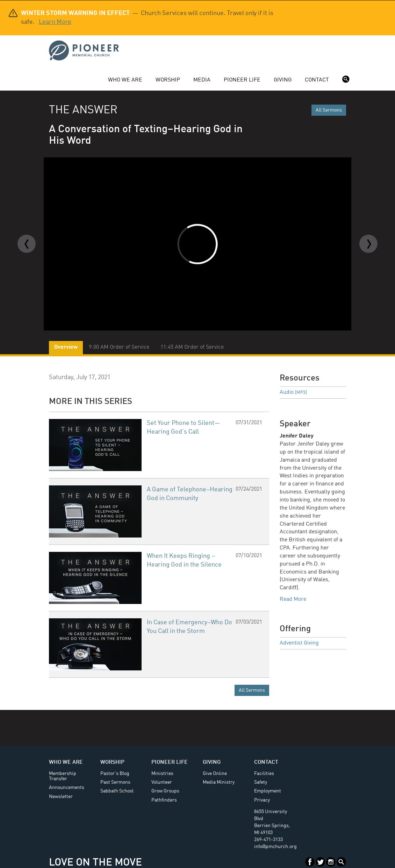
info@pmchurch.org (275, 847)
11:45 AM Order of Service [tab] (192, 347)
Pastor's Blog (115, 774)
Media (202, 80)
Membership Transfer (63, 776)
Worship (168, 80)
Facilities (264, 774)
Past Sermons (115, 782)
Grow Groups (165, 791)
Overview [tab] (66, 347)
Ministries (162, 774)
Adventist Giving (299, 643)
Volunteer (162, 782)
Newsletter (61, 797)
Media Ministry (219, 782)
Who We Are (125, 80)
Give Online (215, 774)
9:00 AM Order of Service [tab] (119, 347)
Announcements (67, 788)
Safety (261, 782)
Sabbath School (117, 791)
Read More (293, 599)
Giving (283, 80)
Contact (317, 80)
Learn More (55, 22)
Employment (268, 791)
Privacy (262, 800)
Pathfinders (164, 800)
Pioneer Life (242, 80)
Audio (293, 392)
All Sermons (329, 110)
